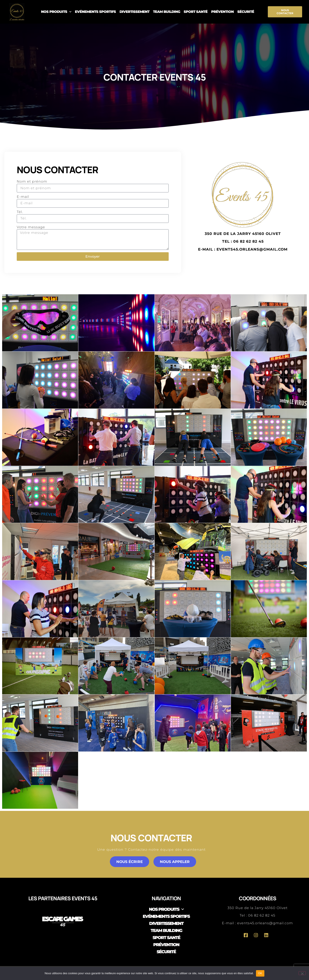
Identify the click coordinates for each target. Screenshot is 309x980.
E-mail (23, 197)
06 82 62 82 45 (262, 915)
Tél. (20, 212)
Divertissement (134, 12)
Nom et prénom (32, 181)
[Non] (302, 973)
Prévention (222, 12)
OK (260, 973)
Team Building (167, 12)
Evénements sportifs (95, 12)
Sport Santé (196, 12)
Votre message (31, 227)
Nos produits (56, 12)
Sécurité (246, 12)
